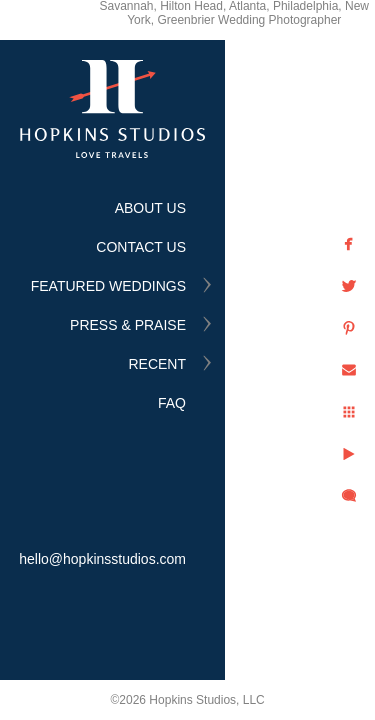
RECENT (157, 364)
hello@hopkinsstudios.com (102, 559)
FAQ (172, 403)
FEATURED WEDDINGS (108, 286)
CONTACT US (141, 247)
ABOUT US (150, 208)
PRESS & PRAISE (128, 325)
